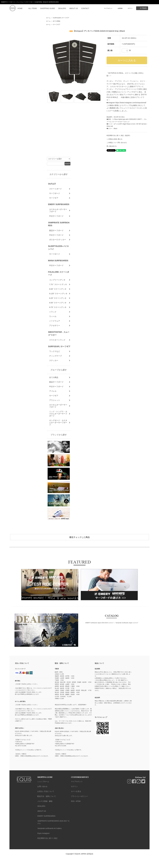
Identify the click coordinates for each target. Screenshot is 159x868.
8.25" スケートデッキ (58, 304)
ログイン (130, 8)
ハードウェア (55, 328)
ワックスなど (55, 360)
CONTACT (85, 8)
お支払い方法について (46, 801)
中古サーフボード (56, 218)
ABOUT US (74, 8)
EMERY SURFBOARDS (59, 205)
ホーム (48, 18)
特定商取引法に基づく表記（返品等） (119, 135)
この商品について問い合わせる (117, 143)
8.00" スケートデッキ (58, 294)
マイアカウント (108, 8)
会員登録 (120, 8)
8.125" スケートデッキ (58, 299)
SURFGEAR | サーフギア (61, 18)
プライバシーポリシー (79, 806)
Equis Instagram (43, 843)
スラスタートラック (57, 348)
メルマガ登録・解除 (45, 811)
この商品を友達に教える (114, 139)
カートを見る (76, 801)
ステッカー (54, 370)
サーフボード (55, 194)
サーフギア (57, 25)
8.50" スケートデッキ (58, 309)
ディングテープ (55, 365)
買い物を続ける (112, 146)
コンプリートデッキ (57, 284)
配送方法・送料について (47, 806)
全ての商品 (57, 21)
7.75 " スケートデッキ (58, 289)
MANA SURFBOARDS (58, 264)
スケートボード (55, 189)
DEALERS (62, 8)
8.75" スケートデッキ (58, 314)
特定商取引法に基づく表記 (47, 848)
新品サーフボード (56, 233)
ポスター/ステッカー (58, 243)
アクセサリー (55, 333)
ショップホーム (43, 791)
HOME (20, 8)
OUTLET (52, 184)
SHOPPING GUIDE (48, 8)
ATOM (78, 811)
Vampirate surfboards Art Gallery (49, 838)
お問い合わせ (42, 796)
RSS (73, 811)
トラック (53, 319)
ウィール (53, 323)
